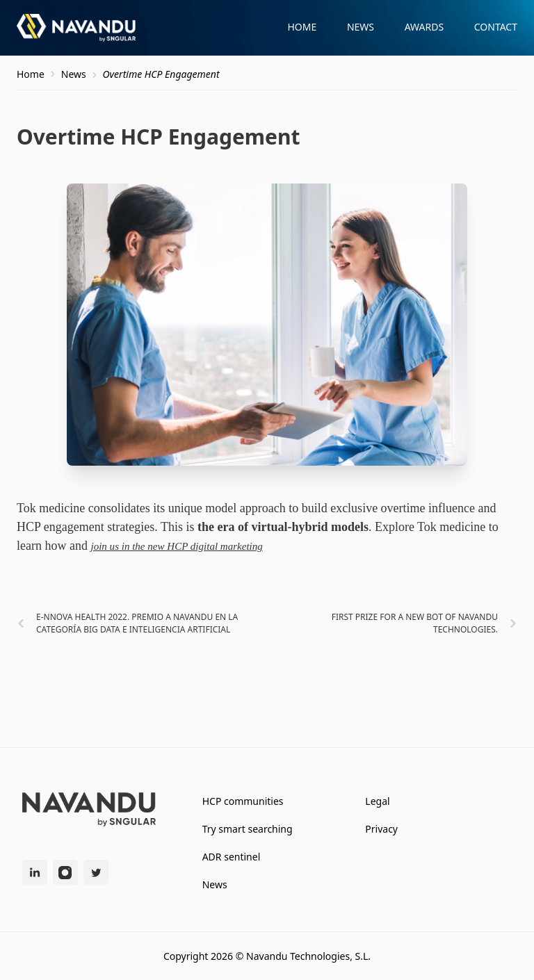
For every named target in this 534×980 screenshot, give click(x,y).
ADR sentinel (232, 857)
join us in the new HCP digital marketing (176, 546)
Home (302, 27)
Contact (496, 27)
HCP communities (243, 801)
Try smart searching (248, 829)
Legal (377, 801)
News (361, 27)
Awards (424, 27)
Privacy (381, 829)
